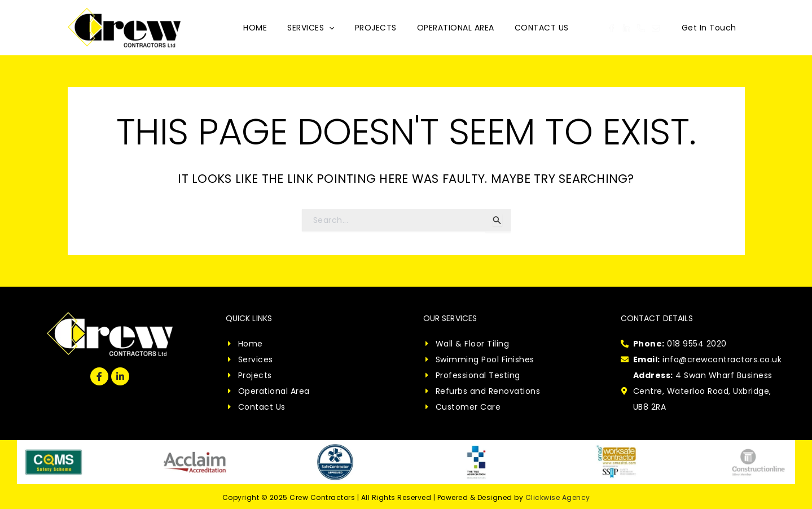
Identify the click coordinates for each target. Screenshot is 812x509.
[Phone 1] (641, 28)
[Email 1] (656, 28)
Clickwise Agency (558, 497)
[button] (709, 28)
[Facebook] (612, 28)
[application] (333, 28)
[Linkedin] (626, 28)
